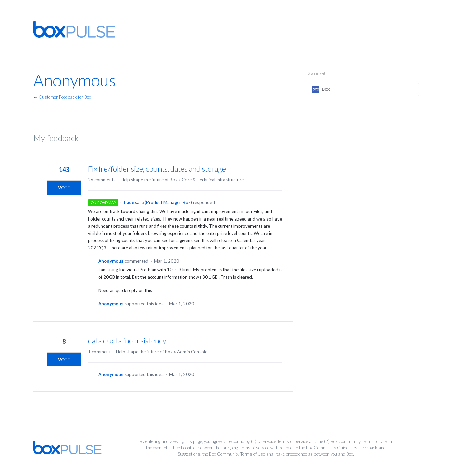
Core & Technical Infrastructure (213, 180)
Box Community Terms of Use (359, 441)
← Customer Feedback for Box (62, 97)
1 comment (99, 352)
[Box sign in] (363, 89)
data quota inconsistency (127, 341)
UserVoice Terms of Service (283, 441)
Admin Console (192, 352)
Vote (64, 188)
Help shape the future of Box (149, 180)
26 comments (102, 180)
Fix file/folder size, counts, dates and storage (157, 169)
